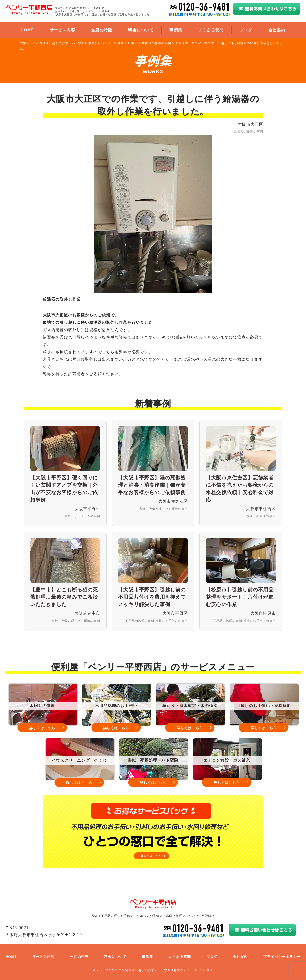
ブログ (246, 30)
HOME (27, 30)
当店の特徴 (102, 30)
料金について (141, 30)
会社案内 (277, 30)
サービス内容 (62, 30)
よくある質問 (211, 30)
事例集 (176, 30)
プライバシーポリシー (282, 957)
